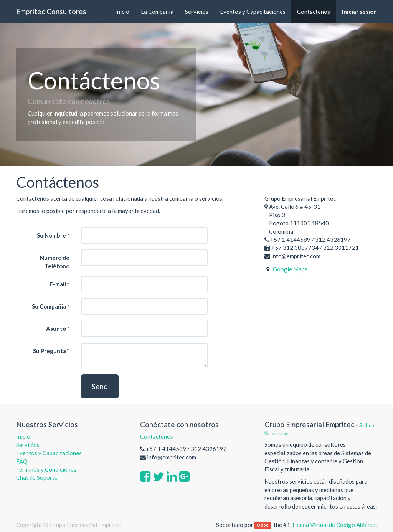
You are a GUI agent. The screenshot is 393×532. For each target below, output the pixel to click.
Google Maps (290, 269)
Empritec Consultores (51, 11)
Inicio (23, 436)
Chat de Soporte (37, 477)
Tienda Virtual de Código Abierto (334, 525)
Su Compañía (49, 306)
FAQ (22, 461)
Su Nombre (51, 235)
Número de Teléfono (55, 262)
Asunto (56, 329)
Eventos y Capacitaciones (49, 453)
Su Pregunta (50, 351)
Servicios (28, 445)
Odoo (263, 525)
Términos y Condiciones (46, 469)
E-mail (58, 284)
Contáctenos (157, 436)
